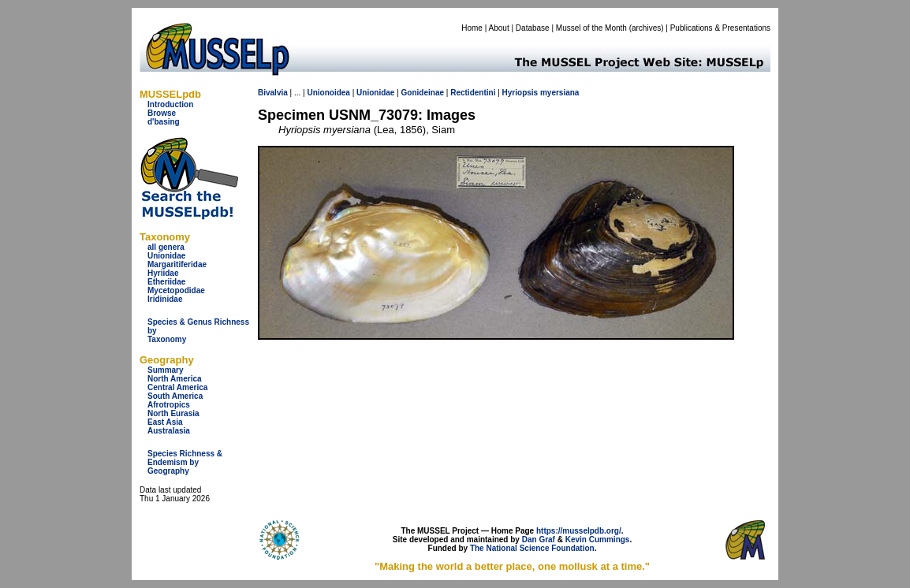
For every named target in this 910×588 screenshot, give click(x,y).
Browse (162, 113)
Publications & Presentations (720, 28)
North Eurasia (173, 413)
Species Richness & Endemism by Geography (185, 462)
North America (175, 379)
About (499, 28)
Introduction (170, 104)
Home (472, 28)
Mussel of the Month (591, 28)
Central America (177, 387)
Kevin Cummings (598, 540)
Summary (166, 370)
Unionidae (166, 256)
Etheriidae (166, 282)
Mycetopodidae (176, 290)
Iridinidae (165, 299)
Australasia (169, 431)
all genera (166, 247)
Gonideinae (423, 93)
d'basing (164, 122)
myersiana (559, 93)
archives (646, 28)
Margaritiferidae (177, 264)
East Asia (165, 422)
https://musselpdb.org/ (579, 531)
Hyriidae (163, 273)
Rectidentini (473, 93)
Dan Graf (539, 540)
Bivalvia (273, 93)
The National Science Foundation (532, 548)
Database (533, 28)
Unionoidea (328, 93)
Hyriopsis (520, 93)
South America (175, 396)
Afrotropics (169, 405)
